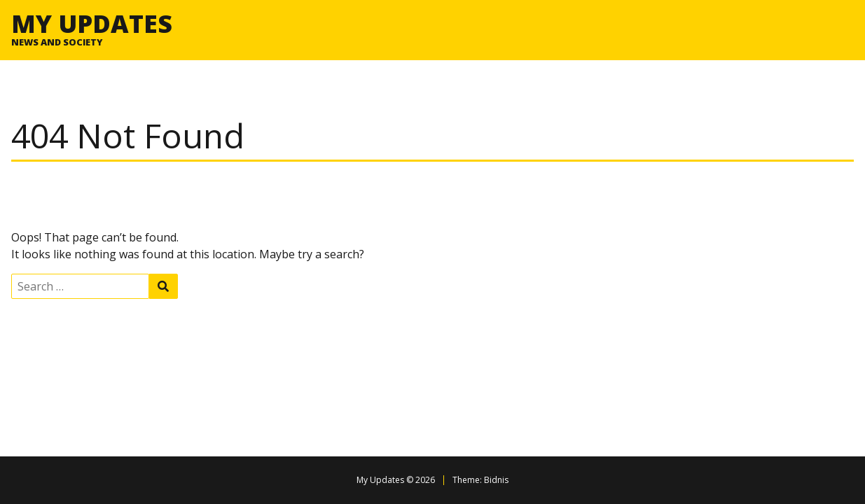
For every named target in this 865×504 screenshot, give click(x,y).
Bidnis (496, 480)
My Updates (92, 23)
